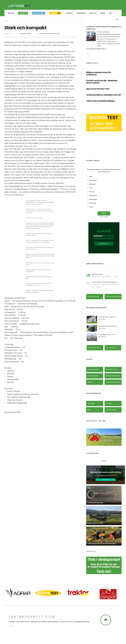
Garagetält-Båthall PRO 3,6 (104, 329)
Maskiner (109, 404)
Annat (91, 207)
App (110, 13)
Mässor (90, 383)
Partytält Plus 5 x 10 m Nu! (104, 320)
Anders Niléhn (25, 34)
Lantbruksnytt (91, 552)
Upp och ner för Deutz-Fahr (98, 89)
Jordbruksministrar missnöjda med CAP (104, 95)
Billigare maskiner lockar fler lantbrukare (99, 74)
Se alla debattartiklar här (96, 49)
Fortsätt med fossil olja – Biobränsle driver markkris (102, 82)
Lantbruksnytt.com (32, 617)
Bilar (89, 410)
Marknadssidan (93, 376)
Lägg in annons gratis (114, 297)
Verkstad (92, 184)
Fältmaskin (93, 196)
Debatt (69, 13)
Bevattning (93, 200)
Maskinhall (93, 181)
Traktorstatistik (112, 370)
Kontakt (93, 13)
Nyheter (11, 13)
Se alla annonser (93, 297)
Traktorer (91, 404)
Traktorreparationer (113, 383)
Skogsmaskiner (111, 410)
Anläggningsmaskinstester (49, 34)
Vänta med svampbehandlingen (101, 102)
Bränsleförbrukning (113, 376)
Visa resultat (104, 217)
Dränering (93, 203)
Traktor (92, 192)
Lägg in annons (111, 348)
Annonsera (81, 13)
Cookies (11, 626)
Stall (91, 177)
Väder (103, 13)
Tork (91, 188)
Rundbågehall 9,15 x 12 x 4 (104, 338)
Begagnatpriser (93, 370)
